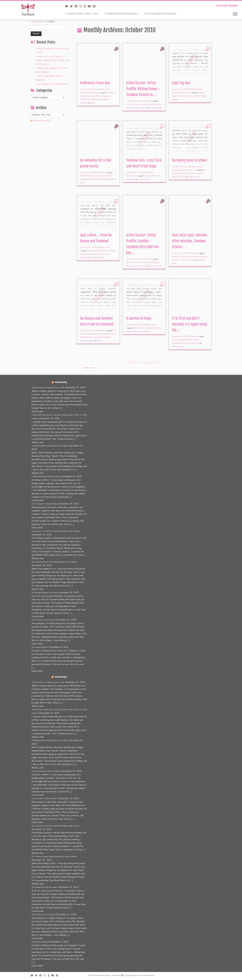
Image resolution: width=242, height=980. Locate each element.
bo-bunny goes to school (189, 160)
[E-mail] (68, 6)
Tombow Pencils (141, 108)
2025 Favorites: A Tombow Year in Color (48, 388)
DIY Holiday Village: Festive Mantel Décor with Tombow (55, 562)
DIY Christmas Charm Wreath (44, 620)
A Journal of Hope (139, 318)
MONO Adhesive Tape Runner (93, 176)
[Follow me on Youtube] (90, 6)
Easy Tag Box (181, 83)
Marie (93, 103)
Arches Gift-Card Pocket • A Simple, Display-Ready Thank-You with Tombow (52, 60)
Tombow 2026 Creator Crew (82, 13)
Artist (129, 104)
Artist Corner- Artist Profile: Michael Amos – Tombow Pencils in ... (143, 89)
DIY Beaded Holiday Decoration (45, 593)
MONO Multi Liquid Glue (92, 337)
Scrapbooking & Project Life (184, 170)
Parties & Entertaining (90, 93)
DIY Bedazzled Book (40, 647)
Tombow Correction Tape (184, 260)
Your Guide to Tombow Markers (52, 84)
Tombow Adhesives (97, 179)
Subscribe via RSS (42, 121)
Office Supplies (201, 256)
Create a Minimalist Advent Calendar (47, 476)
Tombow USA (156, 108)
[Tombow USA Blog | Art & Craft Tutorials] (28, 10)
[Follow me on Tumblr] (86, 6)
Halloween (90, 96)
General (148, 101)
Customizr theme (147, 975)
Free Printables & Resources (161, 13)
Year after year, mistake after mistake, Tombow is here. (190, 241)
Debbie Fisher (103, 251)
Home (34, 21)
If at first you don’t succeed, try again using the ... (190, 324)
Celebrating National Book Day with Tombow (50, 446)
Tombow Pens (153, 262)
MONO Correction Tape (182, 256)
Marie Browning (103, 96)
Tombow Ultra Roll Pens (137, 266)
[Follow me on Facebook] (77, 6)
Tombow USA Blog (61, 382)
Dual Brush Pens (186, 96)
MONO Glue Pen (88, 99)
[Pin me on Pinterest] (95, 6)
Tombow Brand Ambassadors (121, 13)
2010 (41, 21)
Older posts (87, 368)
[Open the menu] (235, 14)
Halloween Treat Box (95, 83)
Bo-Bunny (92, 251)
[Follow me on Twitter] (72, 6)
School (183, 177)
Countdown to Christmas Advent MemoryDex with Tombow (56, 531)
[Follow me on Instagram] (82, 6)
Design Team (105, 89)
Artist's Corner (139, 104)
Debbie (175, 99)
